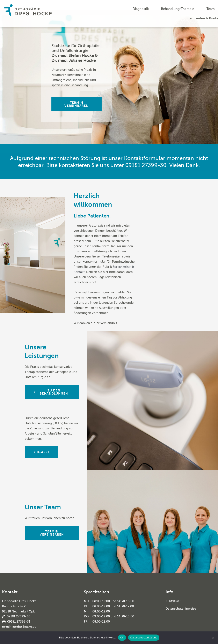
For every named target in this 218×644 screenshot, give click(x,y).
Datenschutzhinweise (181, 608)
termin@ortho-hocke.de (19, 627)
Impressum (174, 601)
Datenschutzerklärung (144, 638)
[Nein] (213, 638)
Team (211, 9)
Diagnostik (141, 9)
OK (122, 638)
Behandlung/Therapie (178, 9)
